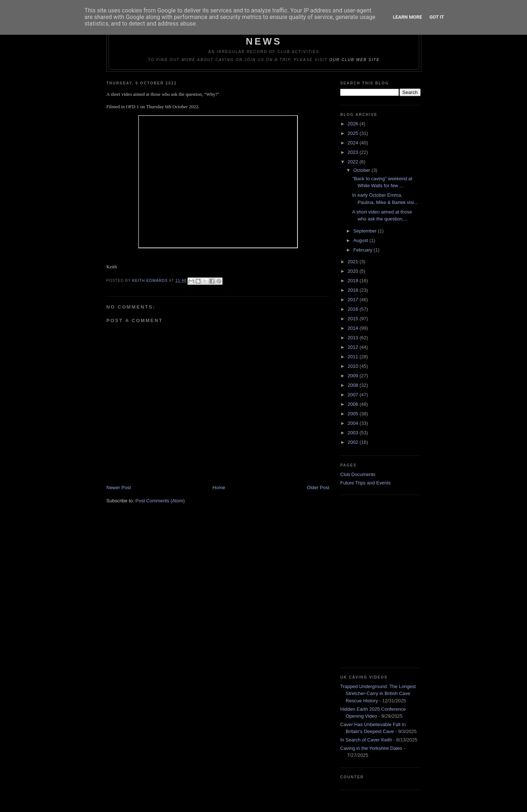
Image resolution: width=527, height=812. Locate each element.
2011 (354, 357)
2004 (354, 423)
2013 (354, 338)
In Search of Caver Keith (366, 740)
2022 (354, 162)
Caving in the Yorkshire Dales (371, 748)
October (363, 170)
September (366, 231)
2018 (354, 290)
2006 (354, 404)
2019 (354, 281)
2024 (354, 143)
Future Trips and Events (365, 483)
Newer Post (119, 488)
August (361, 240)
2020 (354, 271)
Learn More (407, 17)
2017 (354, 300)
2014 (354, 328)
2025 (354, 133)
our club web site (355, 60)
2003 (354, 433)
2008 (354, 385)
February (364, 250)
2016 (354, 309)
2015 (354, 319)
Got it (437, 17)
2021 (354, 262)
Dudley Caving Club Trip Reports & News (264, 36)
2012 (354, 347)
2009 (354, 376)
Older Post (318, 488)
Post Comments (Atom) (160, 501)
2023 (354, 152)
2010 (354, 366)
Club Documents (358, 474)
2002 (354, 442)
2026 (354, 124)
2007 (354, 395)
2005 (354, 414)
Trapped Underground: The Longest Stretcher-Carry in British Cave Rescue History (378, 694)
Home (219, 488)
